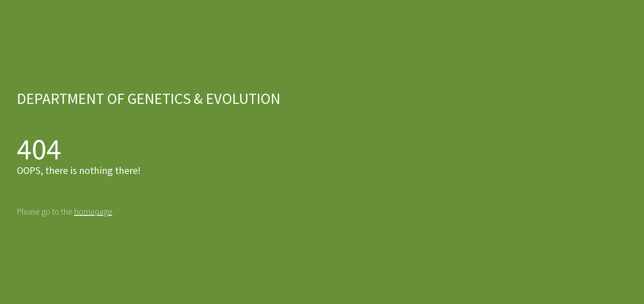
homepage (93, 211)
